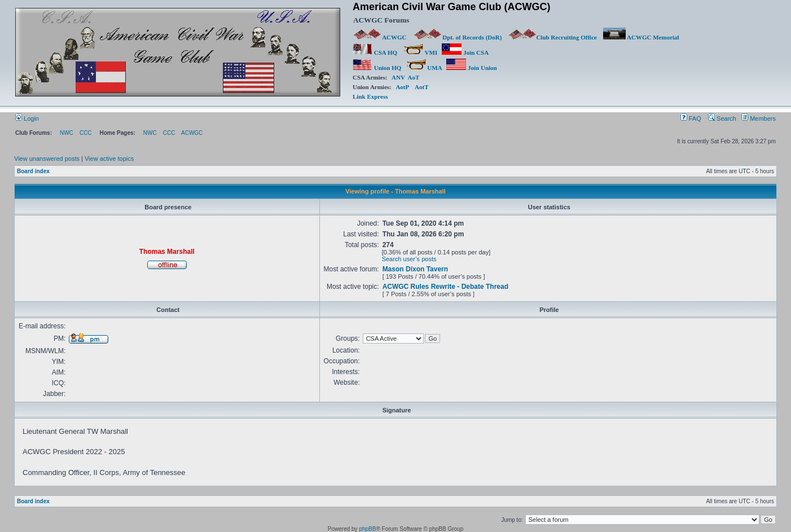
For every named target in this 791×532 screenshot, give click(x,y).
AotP (402, 87)
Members (759, 118)
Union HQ (377, 68)
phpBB (367, 529)
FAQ (691, 118)
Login (27, 118)
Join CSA (465, 52)
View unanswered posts (47, 159)
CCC (86, 133)
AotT (421, 87)
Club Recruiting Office (552, 37)
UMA (424, 68)
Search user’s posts (409, 259)
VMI (420, 52)
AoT (414, 77)
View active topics (109, 159)
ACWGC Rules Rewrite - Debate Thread (445, 287)
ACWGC (380, 37)
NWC (67, 133)
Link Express (370, 96)
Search (722, 118)
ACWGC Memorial (641, 37)
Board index (33, 171)
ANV (398, 77)
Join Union (472, 68)
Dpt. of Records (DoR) (458, 37)
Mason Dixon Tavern (415, 269)
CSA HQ (375, 52)
